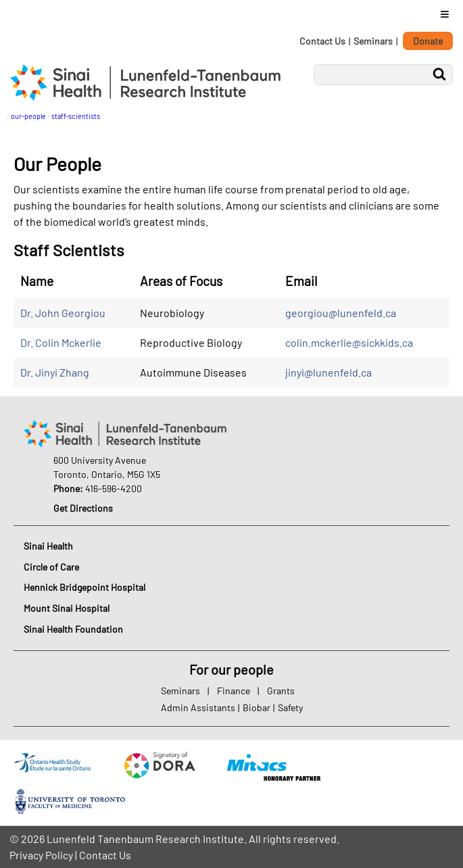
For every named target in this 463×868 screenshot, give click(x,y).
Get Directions (83, 508)
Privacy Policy (41, 855)
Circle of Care (51, 567)
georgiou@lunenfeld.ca (341, 313)
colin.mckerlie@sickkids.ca (349, 342)
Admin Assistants (198, 707)
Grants (281, 691)
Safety (290, 707)
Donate (428, 41)
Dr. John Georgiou (63, 313)
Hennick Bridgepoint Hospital (84, 587)
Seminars (373, 41)
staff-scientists (76, 116)
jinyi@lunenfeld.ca (328, 372)
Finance (234, 691)
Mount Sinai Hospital (67, 608)
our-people (28, 116)
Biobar (257, 707)
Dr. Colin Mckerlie (61, 342)
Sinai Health (48, 546)
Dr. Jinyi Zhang (55, 372)
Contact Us (322, 41)
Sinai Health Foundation (73, 629)
